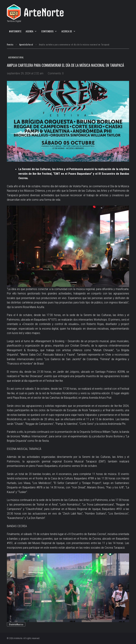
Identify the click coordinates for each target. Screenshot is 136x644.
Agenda (29, 31)
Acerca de (67, 31)
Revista (10, 45)
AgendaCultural (26, 45)
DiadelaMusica (16, 624)
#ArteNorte (15, 31)
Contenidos (47, 31)
